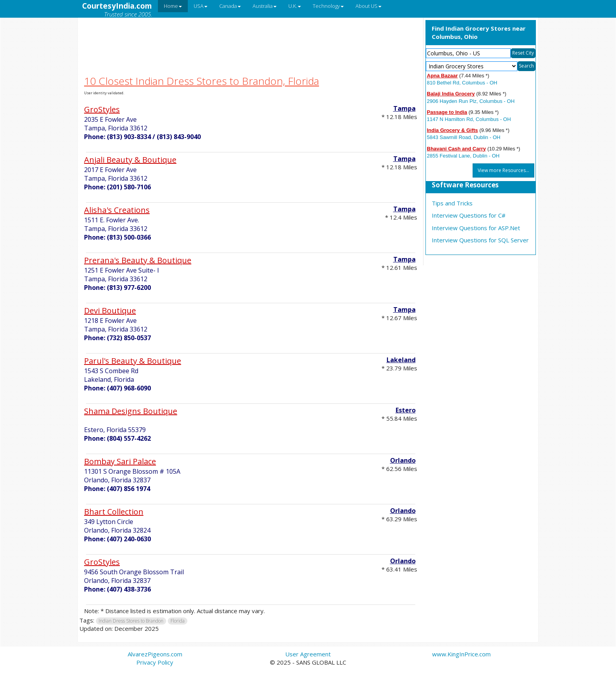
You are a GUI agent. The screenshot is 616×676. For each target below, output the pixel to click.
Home (173, 6)
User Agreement (308, 654)
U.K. (295, 6)
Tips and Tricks (452, 203)
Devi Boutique (110, 311)
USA (201, 6)
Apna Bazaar (443, 76)
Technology (328, 6)
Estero (406, 410)
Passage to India (447, 112)
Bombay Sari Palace (120, 461)
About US (368, 6)
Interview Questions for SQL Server (480, 240)
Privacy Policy (155, 662)
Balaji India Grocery (451, 94)
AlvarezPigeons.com (155, 654)
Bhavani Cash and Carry (456, 149)
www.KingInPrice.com (461, 654)
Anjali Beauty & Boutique (130, 160)
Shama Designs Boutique (131, 411)
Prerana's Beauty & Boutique (138, 260)
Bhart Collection (114, 512)
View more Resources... (503, 170)
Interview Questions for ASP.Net (476, 228)
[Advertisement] (251, 37)
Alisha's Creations (117, 210)
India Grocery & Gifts (453, 130)
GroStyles (102, 109)
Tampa (404, 108)
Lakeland (401, 360)
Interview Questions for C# (469, 215)
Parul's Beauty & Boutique (133, 361)
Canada (230, 6)
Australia (265, 6)
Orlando (403, 460)
